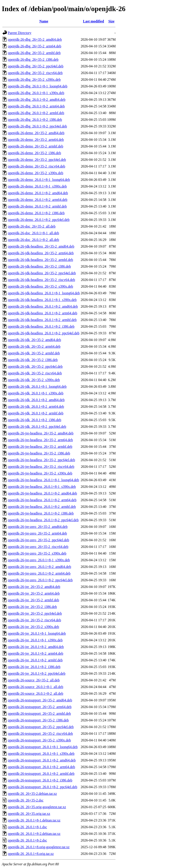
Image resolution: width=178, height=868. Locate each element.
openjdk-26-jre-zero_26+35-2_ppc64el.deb (38, 540)
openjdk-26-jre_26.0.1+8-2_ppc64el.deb (37, 673)
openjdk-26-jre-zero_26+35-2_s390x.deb (37, 553)
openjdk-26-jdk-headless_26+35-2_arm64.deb (41, 253)
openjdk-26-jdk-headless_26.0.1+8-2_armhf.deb (42, 320)
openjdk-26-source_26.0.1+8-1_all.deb (35, 687)
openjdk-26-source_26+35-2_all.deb (34, 680)
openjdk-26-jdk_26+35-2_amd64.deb (34, 340)
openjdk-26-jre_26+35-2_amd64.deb (34, 587)
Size (112, 21)
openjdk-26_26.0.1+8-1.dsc (27, 827)
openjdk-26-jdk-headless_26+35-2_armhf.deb (40, 260)
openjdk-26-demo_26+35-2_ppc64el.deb (37, 160)
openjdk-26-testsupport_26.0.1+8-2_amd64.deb (42, 760)
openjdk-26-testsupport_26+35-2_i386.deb (38, 720)
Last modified (93, 21)
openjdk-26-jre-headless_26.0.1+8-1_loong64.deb (43, 480)
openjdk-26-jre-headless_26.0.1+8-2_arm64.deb (42, 500)
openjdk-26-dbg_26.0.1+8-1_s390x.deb (36, 93)
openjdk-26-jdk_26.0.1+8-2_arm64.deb (36, 407)
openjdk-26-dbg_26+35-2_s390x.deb (34, 80)
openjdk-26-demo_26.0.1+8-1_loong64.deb (39, 180)
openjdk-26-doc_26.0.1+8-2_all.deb (33, 240)
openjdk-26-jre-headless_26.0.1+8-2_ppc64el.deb (43, 520)
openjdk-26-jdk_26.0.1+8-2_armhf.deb (36, 413)
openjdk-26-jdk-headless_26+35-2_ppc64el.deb (42, 273)
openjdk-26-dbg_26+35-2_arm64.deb (35, 46)
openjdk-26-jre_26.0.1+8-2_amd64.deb (36, 647)
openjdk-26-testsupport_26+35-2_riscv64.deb (40, 734)
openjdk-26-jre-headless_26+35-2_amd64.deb (41, 433)
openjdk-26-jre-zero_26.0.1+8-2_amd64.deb (39, 567)
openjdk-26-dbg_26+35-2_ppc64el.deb (36, 66)
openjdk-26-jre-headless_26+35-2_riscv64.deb (41, 467)
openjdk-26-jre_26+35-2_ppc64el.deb (35, 613)
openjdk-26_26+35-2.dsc (26, 800)
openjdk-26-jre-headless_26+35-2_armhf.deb (40, 447)
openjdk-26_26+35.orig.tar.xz (29, 814)
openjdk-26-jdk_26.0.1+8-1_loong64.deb (37, 387)
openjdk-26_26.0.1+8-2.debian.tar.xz (34, 834)
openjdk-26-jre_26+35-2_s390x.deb (33, 627)
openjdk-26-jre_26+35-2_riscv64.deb (34, 620)
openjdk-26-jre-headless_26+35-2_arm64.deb (40, 440)
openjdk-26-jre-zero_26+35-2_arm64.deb (37, 533)
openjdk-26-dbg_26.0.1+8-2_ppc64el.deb (37, 126)
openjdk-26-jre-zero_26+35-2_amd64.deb (38, 527)
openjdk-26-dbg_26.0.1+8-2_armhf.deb (36, 113)
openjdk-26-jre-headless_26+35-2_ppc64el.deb (41, 460)
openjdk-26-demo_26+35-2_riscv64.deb (36, 166)
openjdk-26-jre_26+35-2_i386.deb (32, 607)
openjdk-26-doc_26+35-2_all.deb (32, 226)
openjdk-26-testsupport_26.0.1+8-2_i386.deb (40, 780)
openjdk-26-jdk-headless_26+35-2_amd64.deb (41, 246)
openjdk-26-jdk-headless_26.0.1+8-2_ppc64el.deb (44, 333)
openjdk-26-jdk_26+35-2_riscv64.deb (35, 373)
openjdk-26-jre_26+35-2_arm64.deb (34, 593)
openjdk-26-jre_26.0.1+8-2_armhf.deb (35, 660)
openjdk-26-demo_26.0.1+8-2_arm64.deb (38, 200)
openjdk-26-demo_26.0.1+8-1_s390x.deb (37, 186)
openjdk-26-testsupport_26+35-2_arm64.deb (40, 707)
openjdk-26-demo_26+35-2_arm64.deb (36, 140)
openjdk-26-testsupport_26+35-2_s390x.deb (39, 740)
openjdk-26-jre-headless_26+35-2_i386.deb (39, 453)
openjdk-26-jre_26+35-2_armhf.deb (33, 600)
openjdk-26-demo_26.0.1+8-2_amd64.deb (38, 193)
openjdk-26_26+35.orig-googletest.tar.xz (37, 807)
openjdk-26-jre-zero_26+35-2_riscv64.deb (38, 547)
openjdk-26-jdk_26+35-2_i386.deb (33, 360)
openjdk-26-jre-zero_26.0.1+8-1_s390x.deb (39, 560)
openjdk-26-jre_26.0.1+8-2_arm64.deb (35, 653)
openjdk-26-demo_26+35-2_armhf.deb (35, 146)
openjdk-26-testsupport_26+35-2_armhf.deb (39, 714)
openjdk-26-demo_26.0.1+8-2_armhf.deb (37, 206)
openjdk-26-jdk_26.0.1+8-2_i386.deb (35, 420)
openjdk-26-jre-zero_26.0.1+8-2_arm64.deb (39, 573)
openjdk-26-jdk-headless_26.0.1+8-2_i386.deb (41, 326)
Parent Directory (20, 33)
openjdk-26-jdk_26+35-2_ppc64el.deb (35, 366)
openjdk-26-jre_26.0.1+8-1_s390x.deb (35, 640)
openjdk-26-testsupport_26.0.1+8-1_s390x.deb (41, 754)
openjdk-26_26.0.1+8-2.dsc (27, 840)
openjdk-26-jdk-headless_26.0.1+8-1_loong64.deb (44, 293)
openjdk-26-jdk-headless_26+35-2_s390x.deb (40, 286)
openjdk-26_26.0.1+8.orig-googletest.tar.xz (39, 847)
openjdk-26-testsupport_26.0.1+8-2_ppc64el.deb (43, 787)
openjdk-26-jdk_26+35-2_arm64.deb (34, 346)
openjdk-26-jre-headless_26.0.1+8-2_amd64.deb (42, 493)
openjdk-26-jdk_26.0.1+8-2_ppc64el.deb (37, 427)
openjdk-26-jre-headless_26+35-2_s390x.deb (40, 473)
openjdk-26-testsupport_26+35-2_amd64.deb (40, 700)
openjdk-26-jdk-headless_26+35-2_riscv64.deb (41, 280)
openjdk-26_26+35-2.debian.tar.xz (32, 794)
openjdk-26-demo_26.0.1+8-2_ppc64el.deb (39, 220)
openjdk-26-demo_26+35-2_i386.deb (34, 153)
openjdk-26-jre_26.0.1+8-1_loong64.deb (37, 633)
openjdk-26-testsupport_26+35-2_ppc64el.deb (41, 727)
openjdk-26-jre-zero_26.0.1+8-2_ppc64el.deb (40, 580)
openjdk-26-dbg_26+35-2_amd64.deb (35, 39)
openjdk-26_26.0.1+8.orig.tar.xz (31, 854)
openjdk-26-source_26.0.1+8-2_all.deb (35, 693)
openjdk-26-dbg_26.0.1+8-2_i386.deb (35, 120)
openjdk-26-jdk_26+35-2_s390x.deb (34, 380)
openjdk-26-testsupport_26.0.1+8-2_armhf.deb (41, 774)
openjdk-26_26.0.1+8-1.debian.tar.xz (34, 820)
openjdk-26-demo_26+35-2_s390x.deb (35, 173)
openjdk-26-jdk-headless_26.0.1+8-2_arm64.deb (43, 313)
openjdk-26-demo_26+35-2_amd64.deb (36, 133)
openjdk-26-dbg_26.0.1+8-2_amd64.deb (37, 100)
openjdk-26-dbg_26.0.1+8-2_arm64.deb (36, 106)
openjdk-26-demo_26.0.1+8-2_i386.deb (36, 213)
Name (44, 21)
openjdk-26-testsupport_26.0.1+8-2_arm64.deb (41, 767)
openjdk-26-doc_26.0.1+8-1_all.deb (33, 233)
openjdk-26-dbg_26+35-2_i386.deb (33, 60)
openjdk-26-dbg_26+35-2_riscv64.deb (35, 73)
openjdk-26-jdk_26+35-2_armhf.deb (34, 353)
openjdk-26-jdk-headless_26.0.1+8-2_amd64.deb (43, 306)
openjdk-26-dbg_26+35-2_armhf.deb (34, 53)
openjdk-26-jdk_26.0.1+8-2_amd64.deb (36, 400)
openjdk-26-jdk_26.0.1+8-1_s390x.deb (36, 393)
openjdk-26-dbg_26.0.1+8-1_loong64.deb (38, 86)
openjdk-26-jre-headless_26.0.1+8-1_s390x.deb (42, 487)
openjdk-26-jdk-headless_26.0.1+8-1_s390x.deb (42, 300)
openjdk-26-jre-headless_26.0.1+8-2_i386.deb (41, 513)
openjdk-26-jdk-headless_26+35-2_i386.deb (39, 266)
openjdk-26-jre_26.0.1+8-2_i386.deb (34, 667)
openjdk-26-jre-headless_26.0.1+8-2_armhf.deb (42, 507)
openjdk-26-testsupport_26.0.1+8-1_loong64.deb (43, 747)
